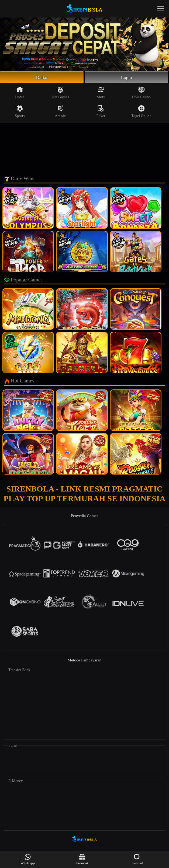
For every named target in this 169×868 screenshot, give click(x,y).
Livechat (137, 859)
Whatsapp (28, 859)
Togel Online (141, 112)
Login (126, 78)
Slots (101, 93)
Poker (101, 112)
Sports (20, 112)
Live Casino (141, 93)
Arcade (60, 112)
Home (20, 93)
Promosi (82, 859)
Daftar (42, 78)
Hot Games (60, 93)
